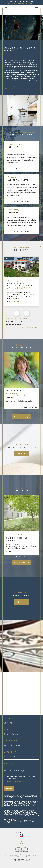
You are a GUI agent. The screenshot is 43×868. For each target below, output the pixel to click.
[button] (27, 314)
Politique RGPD (19, 857)
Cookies (26, 857)
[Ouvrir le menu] (37, 8)
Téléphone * (13, 741)
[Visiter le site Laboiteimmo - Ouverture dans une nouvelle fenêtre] (21, 862)
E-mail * (10, 752)
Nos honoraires (9, 855)
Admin (31, 855)
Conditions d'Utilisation (21, 821)
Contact (41, 244)
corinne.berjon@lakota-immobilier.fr (20, 401)
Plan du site (16, 855)
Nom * (9, 718)
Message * (12, 763)
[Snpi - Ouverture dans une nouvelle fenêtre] (22, 836)
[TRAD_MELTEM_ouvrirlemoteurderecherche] (6, 8)
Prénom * (11, 729)
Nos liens (36, 855)
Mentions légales (24, 855)
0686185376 (10, 397)
